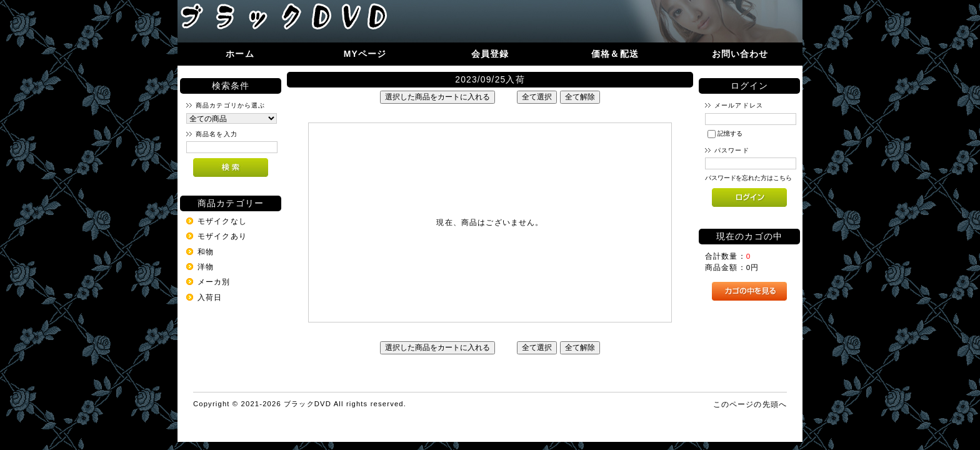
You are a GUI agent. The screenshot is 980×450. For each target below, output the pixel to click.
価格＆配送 (615, 54)
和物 (206, 252)
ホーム (240, 54)
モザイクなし (222, 221)
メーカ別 (214, 282)
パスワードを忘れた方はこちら (748, 178)
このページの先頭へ (750, 404)
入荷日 (210, 297)
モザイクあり (222, 236)
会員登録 (490, 54)
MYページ (365, 54)
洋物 (206, 267)
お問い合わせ (740, 54)
